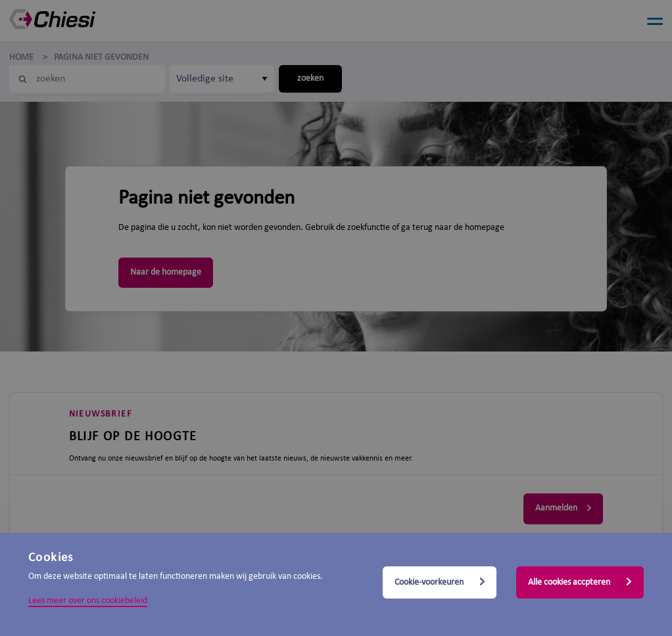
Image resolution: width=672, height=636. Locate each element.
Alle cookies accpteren (580, 582)
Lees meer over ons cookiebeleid (88, 601)
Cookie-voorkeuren (440, 582)
